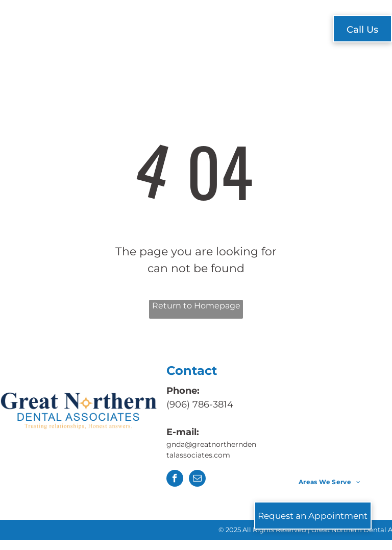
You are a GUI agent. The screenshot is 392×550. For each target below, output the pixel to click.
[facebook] (175, 480)
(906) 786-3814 (200, 404)
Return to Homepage (196, 306)
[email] (197, 480)
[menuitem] (116, 30)
